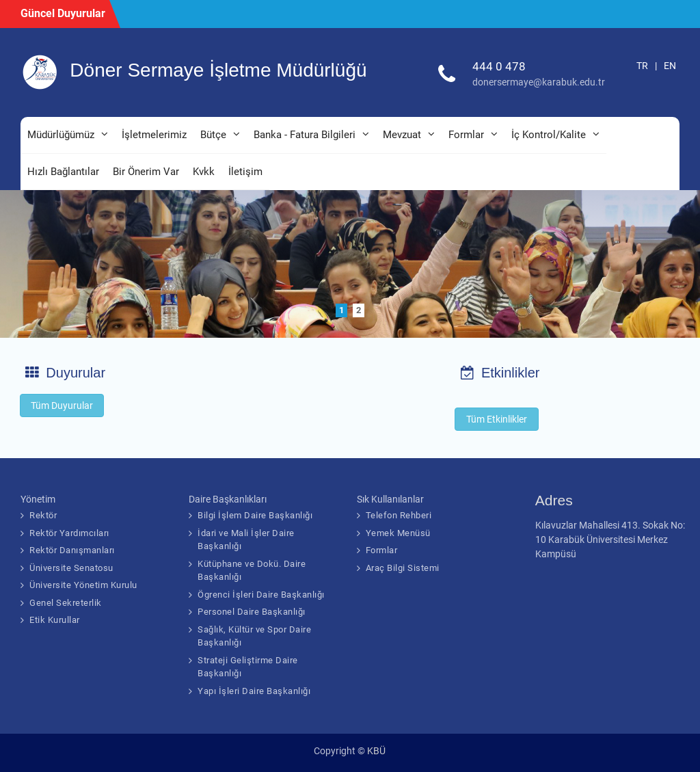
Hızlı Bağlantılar (63, 172)
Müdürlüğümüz (61, 135)
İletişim (245, 172)
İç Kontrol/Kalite (549, 135)
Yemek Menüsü (398, 533)
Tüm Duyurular (62, 405)
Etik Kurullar (55, 620)
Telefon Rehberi (399, 515)
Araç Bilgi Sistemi (403, 568)
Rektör (43, 515)
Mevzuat (402, 135)
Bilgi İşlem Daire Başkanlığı (255, 515)
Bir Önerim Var (146, 172)
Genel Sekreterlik (66, 603)
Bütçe (213, 135)
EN (670, 66)
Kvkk (204, 172)
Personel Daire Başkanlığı (252, 612)
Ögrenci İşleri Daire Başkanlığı (261, 595)
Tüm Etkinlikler (497, 419)
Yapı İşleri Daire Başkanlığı (254, 691)
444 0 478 (499, 66)
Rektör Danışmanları (72, 550)
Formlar (466, 135)
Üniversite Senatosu (71, 568)
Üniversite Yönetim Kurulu (83, 585)
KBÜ (376, 751)
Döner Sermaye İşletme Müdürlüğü (218, 70)
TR (642, 66)
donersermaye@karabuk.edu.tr (539, 82)
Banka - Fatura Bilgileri (305, 135)
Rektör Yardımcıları (69, 533)
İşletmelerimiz (154, 135)
